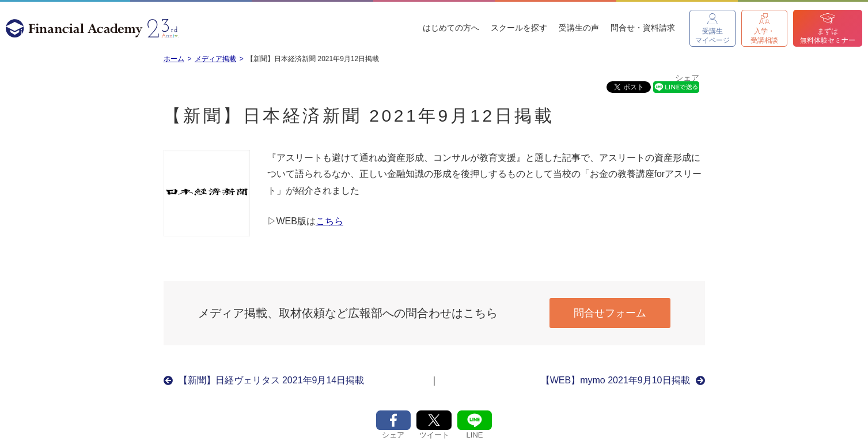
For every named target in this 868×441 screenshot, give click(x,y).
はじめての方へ (451, 28)
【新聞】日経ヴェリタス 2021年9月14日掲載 (272, 380)
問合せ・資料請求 (643, 28)
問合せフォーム (610, 313)
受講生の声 (579, 28)
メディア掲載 (215, 59)
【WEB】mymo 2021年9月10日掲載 (615, 380)
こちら (329, 221)
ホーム (174, 59)
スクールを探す (519, 28)
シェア (687, 78)
